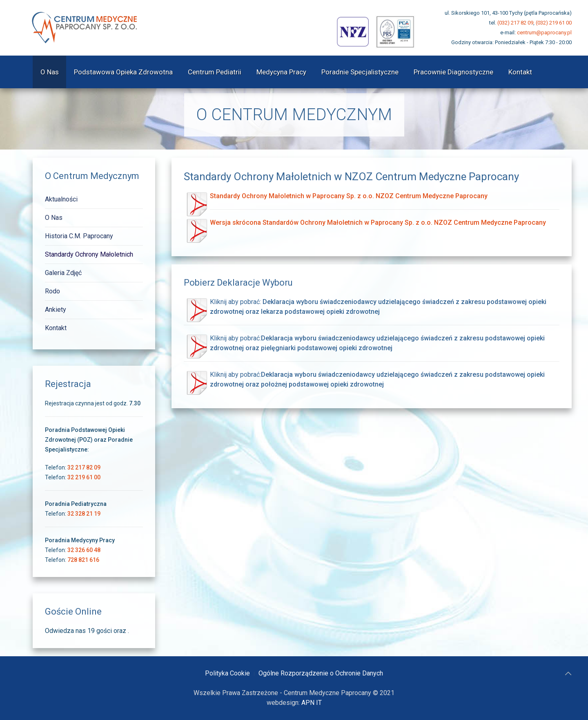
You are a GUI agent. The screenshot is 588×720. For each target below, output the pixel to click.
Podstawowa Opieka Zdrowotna (123, 72)
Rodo (52, 291)
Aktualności (61, 199)
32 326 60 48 (84, 550)
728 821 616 (83, 560)
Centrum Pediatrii (215, 72)
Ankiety (56, 310)
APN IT (312, 703)
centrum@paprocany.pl (544, 32)
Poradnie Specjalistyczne (360, 72)
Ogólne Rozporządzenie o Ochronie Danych (321, 673)
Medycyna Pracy (281, 72)
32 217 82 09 (84, 467)
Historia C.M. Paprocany (79, 236)
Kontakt (520, 72)
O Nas (50, 72)
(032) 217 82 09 (515, 23)
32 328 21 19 (84, 514)
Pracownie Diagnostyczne (453, 72)
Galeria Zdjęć (63, 273)
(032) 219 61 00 (554, 23)
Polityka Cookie (227, 673)
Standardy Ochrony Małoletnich (89, 254)
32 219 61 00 (84, 477)
